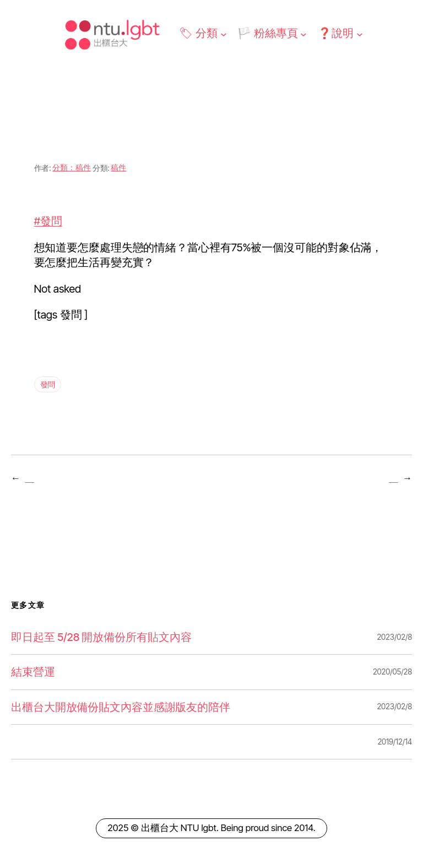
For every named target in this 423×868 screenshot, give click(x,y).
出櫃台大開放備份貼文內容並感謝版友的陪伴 (121, 707)
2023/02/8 (394, 637)
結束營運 (33, 672)
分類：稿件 (72, 167)
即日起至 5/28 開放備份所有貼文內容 (101, 637)
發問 (48, 384)
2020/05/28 (392, 672)
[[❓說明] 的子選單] (360, 34)
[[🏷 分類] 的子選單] (224, 34)
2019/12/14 (395, 742)
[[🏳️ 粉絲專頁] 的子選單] (303, 34)
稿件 (118, 167)
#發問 (48, 221)
